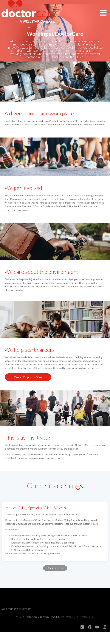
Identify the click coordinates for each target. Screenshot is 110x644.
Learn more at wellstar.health (16, 620)
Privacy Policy (87, 629)
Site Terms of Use (69, 629)
